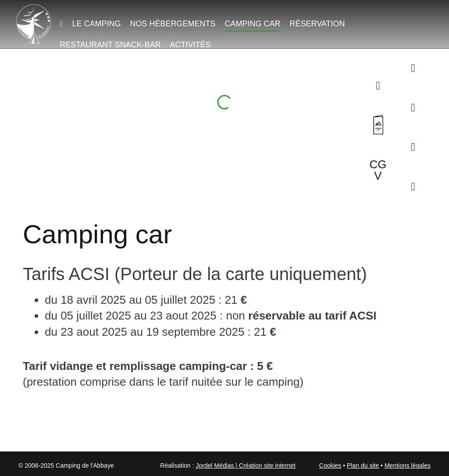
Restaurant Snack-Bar (110, 45)
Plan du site (363, 465)
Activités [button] (190, 45)
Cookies (330, 465)
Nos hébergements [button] (173, 24)
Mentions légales (408, 465)
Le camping (96, 24)
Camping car (252, 24)
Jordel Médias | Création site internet (246, 465)
